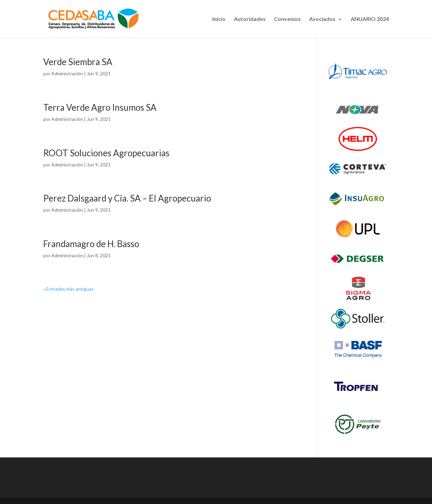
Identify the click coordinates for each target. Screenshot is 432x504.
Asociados (322, 19)
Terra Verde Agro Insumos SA (100, 107)
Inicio (219, 19)
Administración (67, 73)
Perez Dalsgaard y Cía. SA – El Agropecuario (127, 198)
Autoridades (250, 19)
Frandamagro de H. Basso (91, 244)
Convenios (287, 19)
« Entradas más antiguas (69, 289)
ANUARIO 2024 (370, 19)
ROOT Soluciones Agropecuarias (106, 153)
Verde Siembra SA (78, 62)
